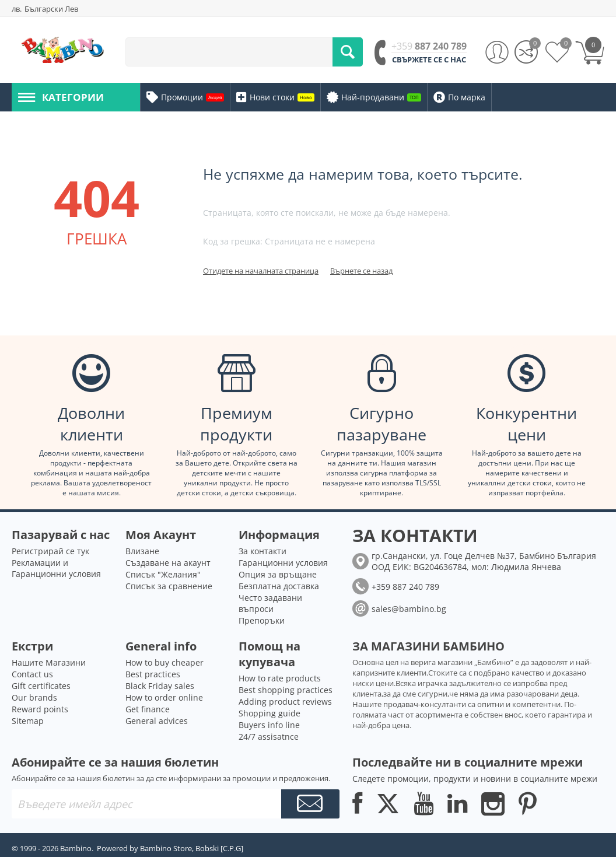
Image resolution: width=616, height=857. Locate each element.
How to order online (164, 697)
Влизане (142, 551)
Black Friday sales (160, 686)
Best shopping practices (286, 690)
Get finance (148, 709)
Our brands (34, 697)
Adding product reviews (285, 702)
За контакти (262, 551)
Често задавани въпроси (270, 603)
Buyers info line (269, 725)
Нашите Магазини (49, 662)
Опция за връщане (278, 574)
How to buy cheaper (164, 662)
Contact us (32, 674)
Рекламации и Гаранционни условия (56, 568)
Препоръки (262, 620)
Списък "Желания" (163, 574)
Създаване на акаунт (168, 563)
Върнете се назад (361, 271)
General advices (157, 721)
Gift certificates (41, 686)
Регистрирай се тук (50, 551)
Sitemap (28, 721)
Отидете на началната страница (261, 271)
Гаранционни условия (283, 563)
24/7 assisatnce (269, 737)
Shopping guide (269, 713)
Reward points (40, 709)
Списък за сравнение (169, 586)
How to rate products (280, 678)
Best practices (153, 674)
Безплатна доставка (279, 586)
